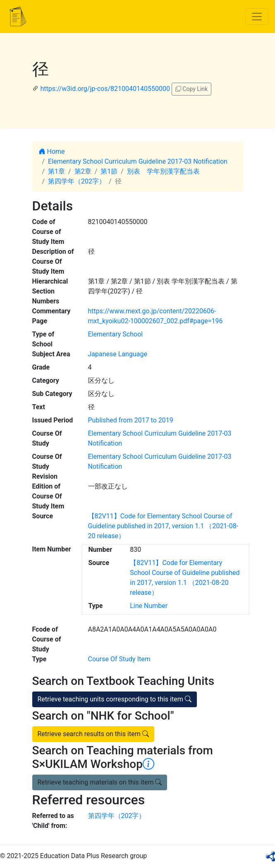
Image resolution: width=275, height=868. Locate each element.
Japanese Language (118, 354)
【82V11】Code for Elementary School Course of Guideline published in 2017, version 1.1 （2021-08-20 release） (163, 526)
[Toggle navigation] (257, 17)
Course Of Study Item (119, 659)
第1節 (109, 171)
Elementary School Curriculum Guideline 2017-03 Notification (138, 161)
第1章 (56, 171)
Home (52, 151)
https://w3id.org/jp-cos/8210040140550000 (105, 89)
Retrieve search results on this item (93, 734)
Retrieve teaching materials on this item (100, 782)
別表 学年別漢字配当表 (163, 171)
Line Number (149, 606)
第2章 (83, 171)
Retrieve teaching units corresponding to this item (115, 699)
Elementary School (116, 334)
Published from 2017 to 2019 (131, 420)
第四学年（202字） (77, 181)
